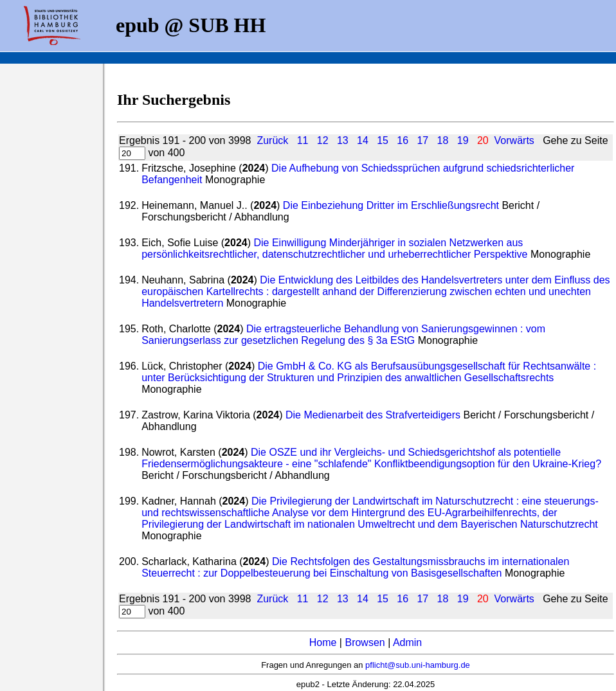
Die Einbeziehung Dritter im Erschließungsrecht (391, 205)
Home (323, 642)
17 (422, 140)
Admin (407, 642)
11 (303, 140)
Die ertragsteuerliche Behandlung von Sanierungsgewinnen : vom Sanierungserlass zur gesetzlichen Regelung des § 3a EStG (343, 335)
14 (363, 140)
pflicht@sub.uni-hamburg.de (418, 665)
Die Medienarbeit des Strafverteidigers (373, 415)
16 (403, 140)
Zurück (272, 140)
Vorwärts (514, 140)
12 (323, 140)
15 (383, 140)
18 (443, 140)
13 (343, 140)
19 (463, 140)
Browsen (365, 642)
